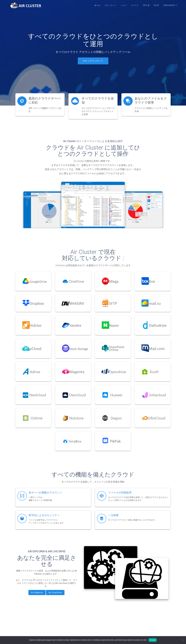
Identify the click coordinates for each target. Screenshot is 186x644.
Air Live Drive (55, 593)
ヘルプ (124, 5)
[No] (183, 640)
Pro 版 (146, 5)
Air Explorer (37, 593)
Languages (169, 5)
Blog (157, 5)
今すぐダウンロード (93, 61)
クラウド (135, 5)
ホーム (97, 5)
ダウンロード (110, 5)
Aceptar (153, 640)
